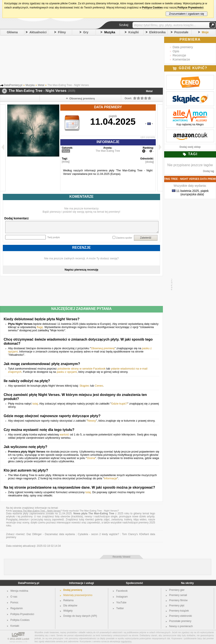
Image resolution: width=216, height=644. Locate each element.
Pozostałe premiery (180, 621)
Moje (205, 32)
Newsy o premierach (181, 626)
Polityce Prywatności (190, 8)
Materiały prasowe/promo (78, 595)
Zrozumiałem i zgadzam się (187, 14)
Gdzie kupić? (119, 404)
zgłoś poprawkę (148, 137)
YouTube (121, 603)
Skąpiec (84, 386)
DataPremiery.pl (29, 583)
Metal (149, 91)
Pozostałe (181, 32)
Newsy (92, 421)
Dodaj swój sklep (190, 147)
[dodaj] (66, 162)
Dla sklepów (70, 606)
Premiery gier (177, 590)
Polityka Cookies (20, 620)
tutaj (35, 404)
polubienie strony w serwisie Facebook (82, 369)
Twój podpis (54, 237)
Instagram (122, 597)
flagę (40, 327)
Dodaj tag (209, 171)
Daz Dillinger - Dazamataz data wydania (51, 534)
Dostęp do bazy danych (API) (80, 616)
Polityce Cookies (152, 8)
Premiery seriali (178, 595)
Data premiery (183, 47)
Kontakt (15, 626)
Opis (176, 51)
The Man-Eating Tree (108, 151)
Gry (86, 32)
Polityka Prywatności (22, 614)
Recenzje (179, 55)
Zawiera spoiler (124, 238)
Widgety (68, 611)
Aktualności (38, 32)
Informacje (110, 478)
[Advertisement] (87, 60)
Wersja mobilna (19, 591)
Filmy (62, 32)
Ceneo (99, 386)
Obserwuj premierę (103, 348)
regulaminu (126, 642)
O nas (14, 597)
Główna (12, 32)
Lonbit (26, 639)
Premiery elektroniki (180, 616)
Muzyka (110, 32)
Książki (133, 32)
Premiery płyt (177, 606)
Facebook (122, 591)
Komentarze (181, 59)
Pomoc (14, 603)
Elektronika (157, 32)
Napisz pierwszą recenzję (81, 270)
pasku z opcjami (67, 372)
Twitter (120, 608)
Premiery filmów (178, 600)
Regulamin (17, 608)
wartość (64, 434)
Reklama (68, 600)
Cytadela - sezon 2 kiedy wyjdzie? (98, 534)
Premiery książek (179, 611)
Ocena (91, 458)
